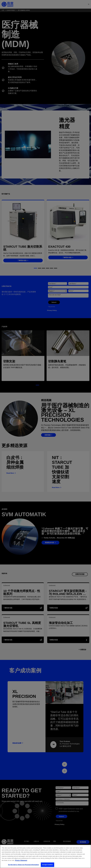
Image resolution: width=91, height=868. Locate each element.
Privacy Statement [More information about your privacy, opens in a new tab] (21, 860)
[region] (45, 856)
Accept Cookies (47, 865)
